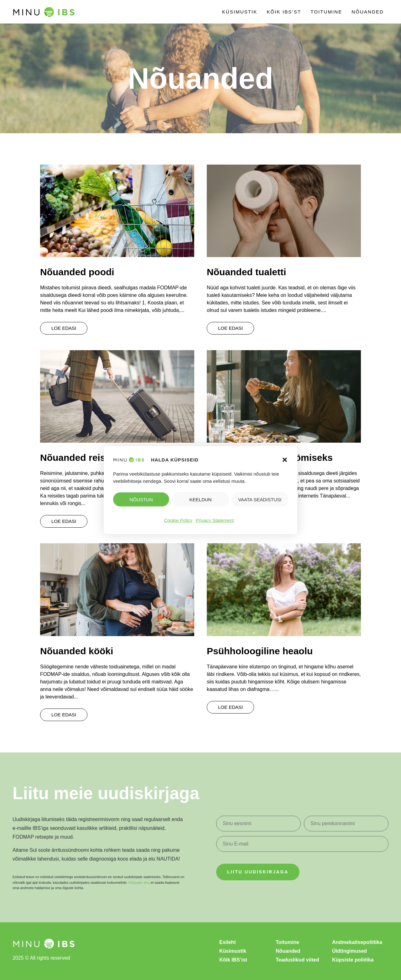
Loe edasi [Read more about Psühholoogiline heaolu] (230, 707)
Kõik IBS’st (284, 12)
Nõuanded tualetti (246, 272)
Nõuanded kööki (77, 651)
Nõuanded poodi (77, 272)
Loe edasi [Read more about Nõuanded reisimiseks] (64, 521)
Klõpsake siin (139, 883)
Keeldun (201, 499)
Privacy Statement (215, 520)
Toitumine (326, 12)
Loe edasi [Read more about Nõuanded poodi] (64, 328)
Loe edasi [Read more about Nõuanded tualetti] (230, 328)
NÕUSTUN (141, 499)
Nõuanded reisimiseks (90, 458)
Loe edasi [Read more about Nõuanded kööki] (64, 715)
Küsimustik (240, 12)
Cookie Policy (178, 520)
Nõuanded (368, 12)
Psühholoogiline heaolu (260, 651)
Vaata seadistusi (260, 499)
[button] (285, 460)
